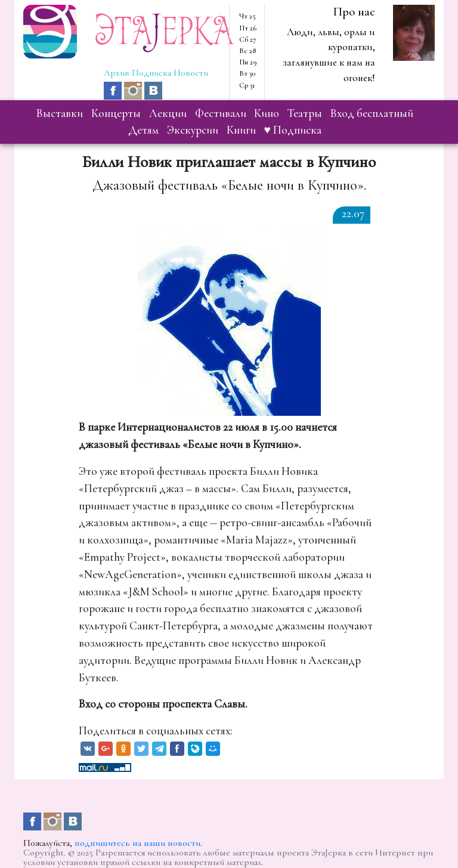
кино (267, 113)
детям (143, 130)
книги (241, 130)
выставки (60, 113)
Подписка (151, 73)
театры (305, 113)
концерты (116, 113)
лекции (168, 113)
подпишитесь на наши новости (137, 843)
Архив (117, 73)
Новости (191, 73)
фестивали (221, 113)
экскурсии (193, 130)
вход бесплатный (372, 113)
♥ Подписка (293, 130)
